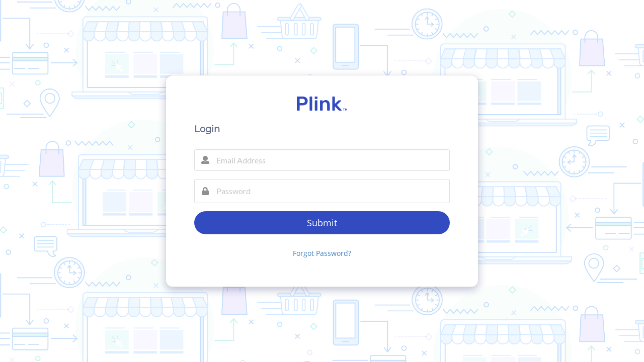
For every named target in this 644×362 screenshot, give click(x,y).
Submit (322, 223)
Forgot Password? (322, 253)
